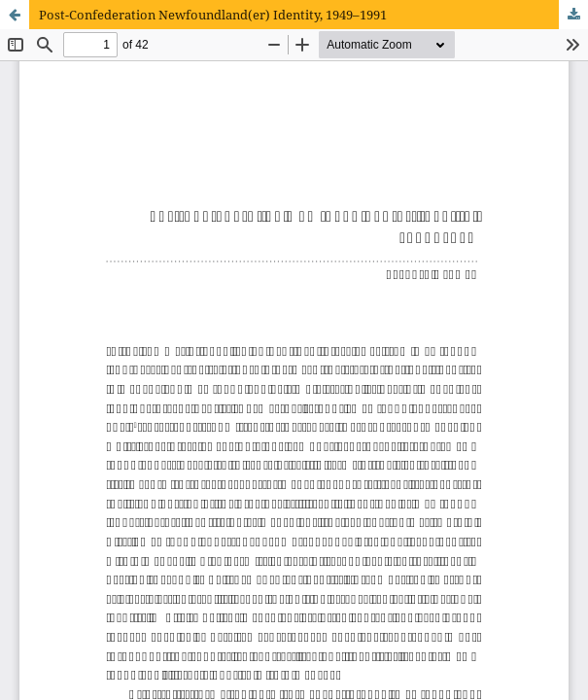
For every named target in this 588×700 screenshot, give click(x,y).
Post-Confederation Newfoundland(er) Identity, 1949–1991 (213, 15)
